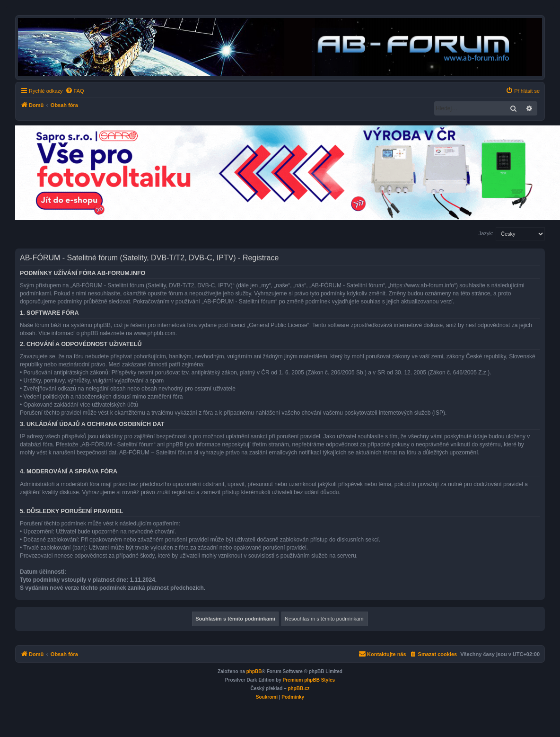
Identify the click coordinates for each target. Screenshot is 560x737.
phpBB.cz (298, 688)
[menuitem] (75, 91)
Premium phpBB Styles (309, 680)
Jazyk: (486, 233)
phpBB (254, 671)
